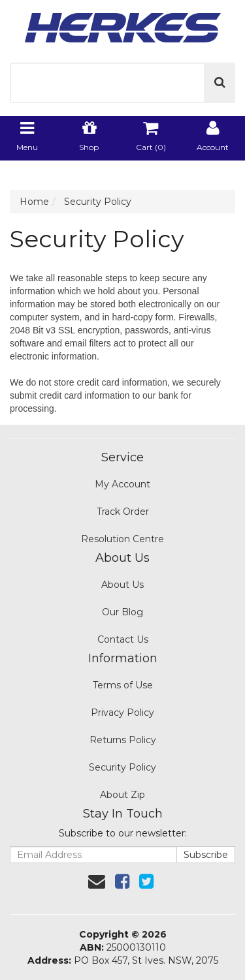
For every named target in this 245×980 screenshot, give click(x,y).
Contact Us (123, 639)
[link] (122, 881)
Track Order (123, 512)
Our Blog (122, 612)
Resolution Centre (122, 539)
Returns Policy (123, 740)
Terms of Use (123, 685)
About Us (122, 585)
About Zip (122, 795)
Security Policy (122, 767)
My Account (122, 484)
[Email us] (97, 881)
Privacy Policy (122, 712)
